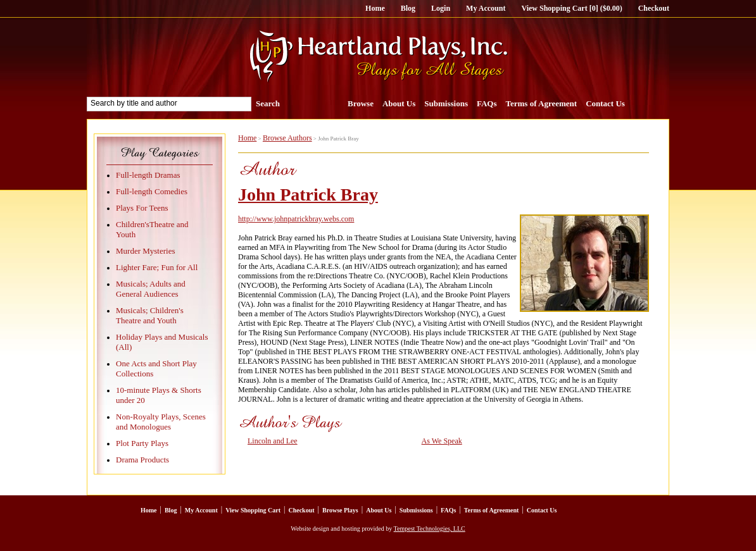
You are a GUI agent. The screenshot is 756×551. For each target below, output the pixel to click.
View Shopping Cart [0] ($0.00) (571, 8)
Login (441, 8)
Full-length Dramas (148, 175)
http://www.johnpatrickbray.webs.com (296, 219)
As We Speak (442, 441)
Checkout (654, 8)
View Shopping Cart (253, 510)
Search (268, 103)
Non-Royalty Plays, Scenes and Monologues (161, 422)
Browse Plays (340, 510)
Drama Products (142, 460)
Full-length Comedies (152, 191)
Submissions (446, 103)
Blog (408, 8)
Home (375, 8)
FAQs (487, 103)
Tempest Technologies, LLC (430, 529)
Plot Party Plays (142, 443)
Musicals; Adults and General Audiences (151, 289)
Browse (361, 103)
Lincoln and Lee (273, 441)
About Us (399, 103)
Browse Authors (287, 138)
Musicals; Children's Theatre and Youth (150, 315)
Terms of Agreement (542, 103)
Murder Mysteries (146, 251)
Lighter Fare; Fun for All (157, 267)
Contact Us (605, 103)
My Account (486, 8)
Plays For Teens (142, 208)
